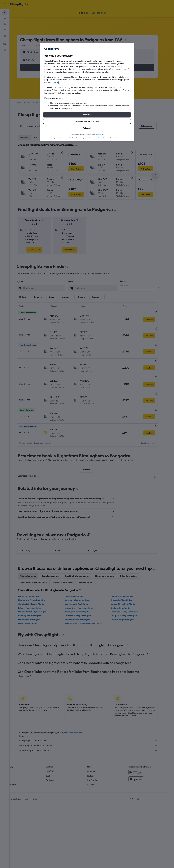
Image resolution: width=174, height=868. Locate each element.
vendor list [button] (54, 82)
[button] (87, 115)
